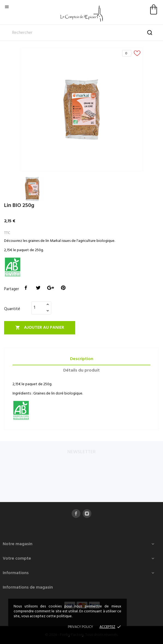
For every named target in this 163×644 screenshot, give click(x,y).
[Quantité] (38, 308)
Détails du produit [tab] (81, 370)
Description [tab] (82, 359)
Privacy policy (80, 627)
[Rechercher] (81, 33)
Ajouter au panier (40, 328)
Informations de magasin (28, 587)
